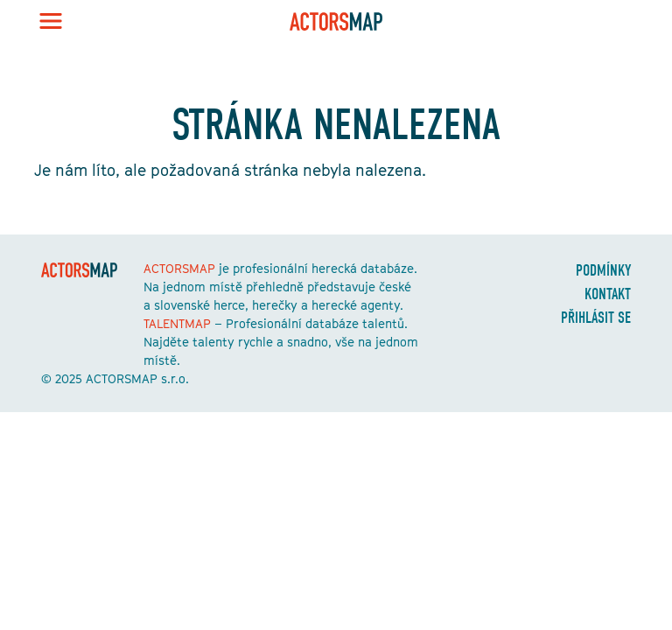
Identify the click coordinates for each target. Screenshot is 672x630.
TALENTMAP (177, 323)
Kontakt (608, 294)
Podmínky (603, 271)
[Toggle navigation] (51, 21)
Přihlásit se (596, 318)
